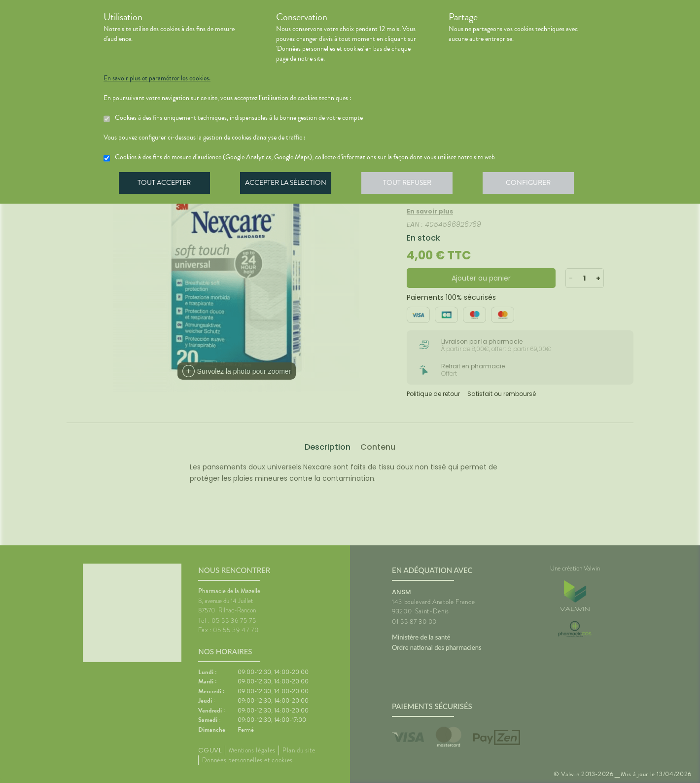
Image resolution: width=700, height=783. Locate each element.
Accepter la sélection (289, 184)
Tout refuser (412, 184)
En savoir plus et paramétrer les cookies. (157, 78)
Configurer (535, 184)
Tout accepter (165, 184)
